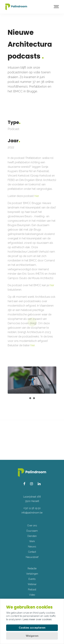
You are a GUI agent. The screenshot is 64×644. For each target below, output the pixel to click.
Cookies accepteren (32, 628)
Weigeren (32, 636)
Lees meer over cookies (37, 619)
